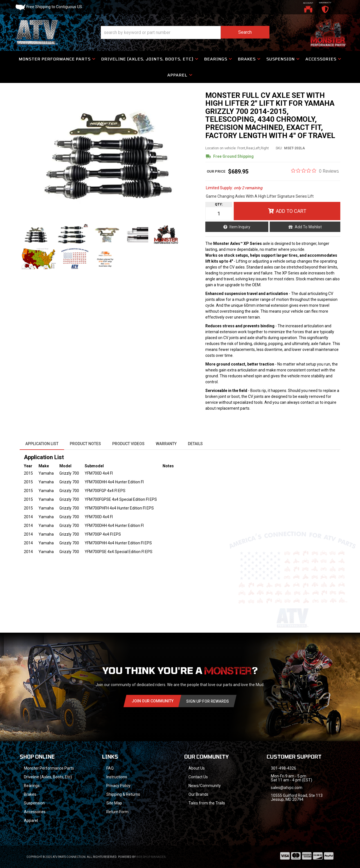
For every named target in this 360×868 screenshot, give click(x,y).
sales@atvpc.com (287, 788)
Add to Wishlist (308, 227)
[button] (185, 32)
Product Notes (85, 444)
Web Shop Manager (151, 857)
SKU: (279, 148)
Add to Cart (291, 211)
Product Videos (128, 444)
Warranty (166, 444)
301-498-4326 (283, 768)
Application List (42, 444)
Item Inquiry (240, 227)
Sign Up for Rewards (208, 701)
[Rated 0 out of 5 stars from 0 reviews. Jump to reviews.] (315, 171)
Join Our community (153, 701)
